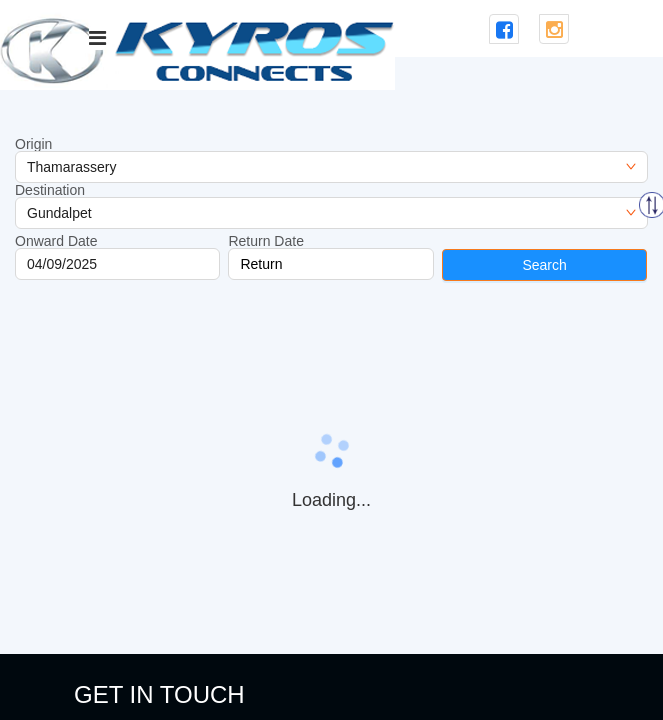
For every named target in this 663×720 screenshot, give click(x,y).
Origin (33, 144)
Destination (50, 190)
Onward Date (56, 241)
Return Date (265, 241)
